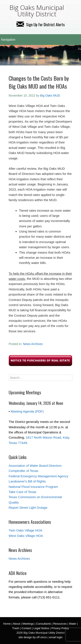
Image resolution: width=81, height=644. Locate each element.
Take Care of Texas (22, 492)
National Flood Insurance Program (33, 487)
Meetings (28, 624)
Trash (16, 628)
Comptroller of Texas (23, 471)
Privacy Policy (60, 628)
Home (7, 624)
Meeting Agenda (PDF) (27, 411)
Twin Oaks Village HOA (25, 530)
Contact (26, 628)
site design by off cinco (33, 637)
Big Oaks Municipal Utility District (37, 11)
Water (73, 624)
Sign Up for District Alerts (40, 25)
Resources (60, 624)
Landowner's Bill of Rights (27, 481)
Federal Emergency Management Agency (38, 476)
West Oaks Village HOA (26, 536)
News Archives (33, 344)
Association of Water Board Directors (35, 466)
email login (56, 637)
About (16, 624)
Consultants (44, 624)
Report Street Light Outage (28, 508)
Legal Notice (41, 628)
